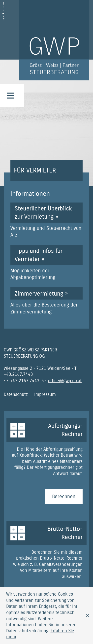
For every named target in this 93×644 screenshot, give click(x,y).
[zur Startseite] (54, 40)
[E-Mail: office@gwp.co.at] (65, 381)
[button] (10, 96)
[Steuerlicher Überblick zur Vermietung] (46, 220)
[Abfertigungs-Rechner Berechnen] (64, 497)
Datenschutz (16, 394)
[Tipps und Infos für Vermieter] (46, 263)
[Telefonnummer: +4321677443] (18, 374)
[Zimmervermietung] (46, 301)
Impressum (45, 394)
